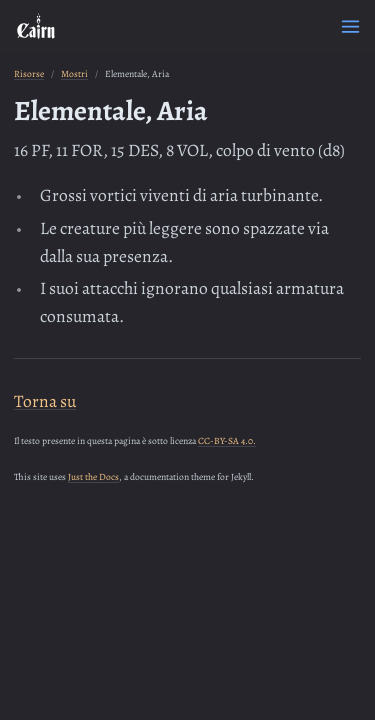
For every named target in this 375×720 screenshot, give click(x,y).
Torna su (45, 401)
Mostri (74, 73)
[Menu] (350, 26)
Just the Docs (93, 476)
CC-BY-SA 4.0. (227, 440)
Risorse (29, 73)
